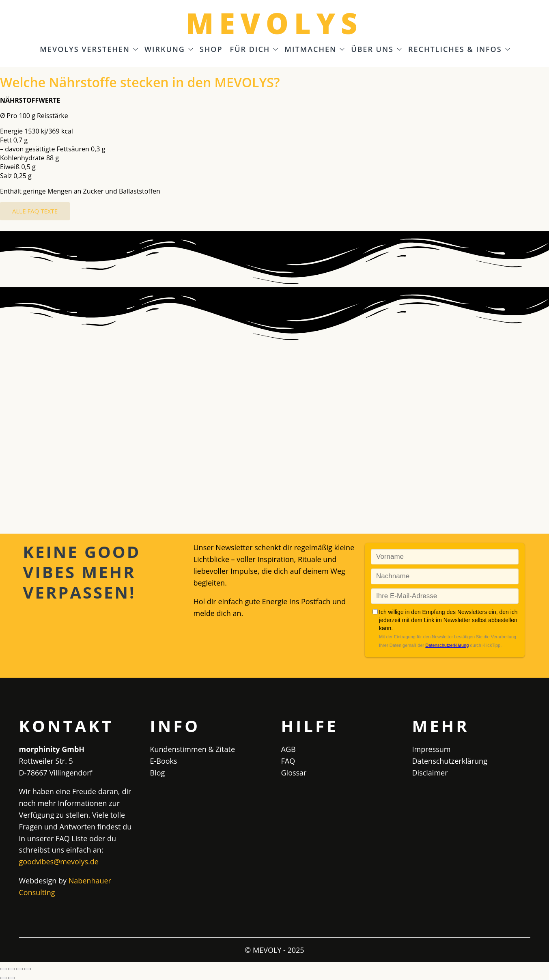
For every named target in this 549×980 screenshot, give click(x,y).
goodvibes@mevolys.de (59, 862)
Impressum (432, 749)
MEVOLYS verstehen (88, 50)
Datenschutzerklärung (450, 761)
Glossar (294, 773)
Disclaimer (430, 773)
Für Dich (254, 50)
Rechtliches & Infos (459, 50)
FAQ (288, 761)
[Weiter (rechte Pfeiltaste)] (11, 978)
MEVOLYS (274, 23)
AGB (288, 749)
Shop (211, 50)
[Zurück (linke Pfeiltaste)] (3, 978)
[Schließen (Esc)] (28, 969)
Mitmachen (314, 50)
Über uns (376, 50)
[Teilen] (19, 969)
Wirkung (168, 50)
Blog (158, 773)
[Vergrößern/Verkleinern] (3, 969)
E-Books (164, 761)
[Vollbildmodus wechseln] (11, 969)
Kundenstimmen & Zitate (193, 749)
